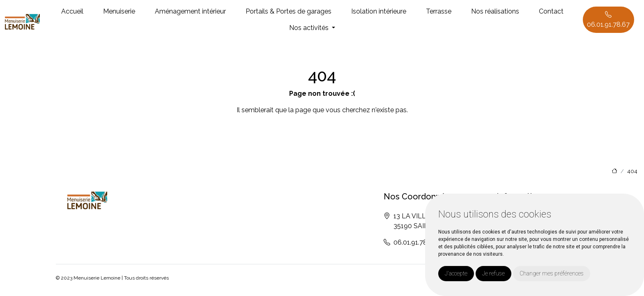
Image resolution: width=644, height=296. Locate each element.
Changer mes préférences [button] (552, 273)
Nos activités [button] (310, 28)
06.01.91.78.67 (608, 20)
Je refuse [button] (493, 273)
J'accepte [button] (456, 273)
